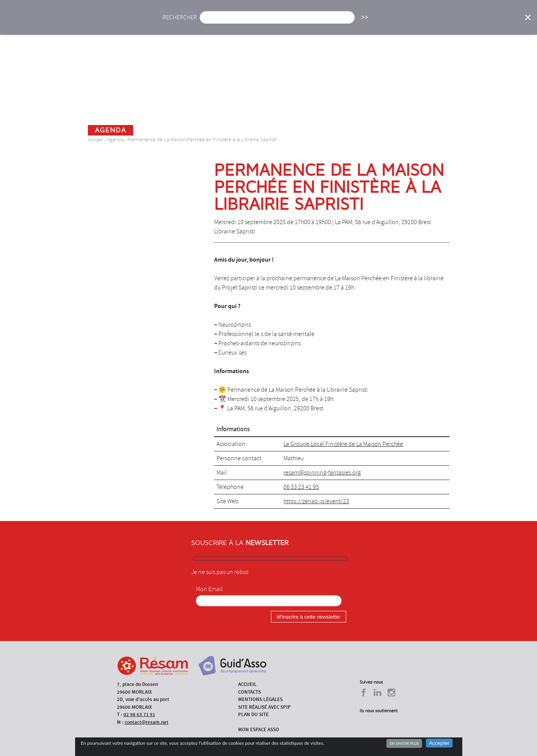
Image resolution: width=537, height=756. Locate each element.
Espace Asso (499, 22)
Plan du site (253, 714)
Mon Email (209, 589)
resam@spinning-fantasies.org (322, 473)
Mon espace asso (259, 729)
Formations (376, 22)
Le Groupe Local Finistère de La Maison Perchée (343, 444)
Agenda (242, 22)
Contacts (250, 692)
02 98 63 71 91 (139, 714)
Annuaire (421, 22)
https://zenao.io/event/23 (316, 501)
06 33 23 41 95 (301, 487)
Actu (209, 22)
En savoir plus (404, 743)
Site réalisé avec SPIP (264, 707)
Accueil (176, 22)
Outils (459, 22)
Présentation (286, 22)
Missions (332, 22)
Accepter (439, 743)
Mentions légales (260, 699)
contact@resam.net (147, 722)
